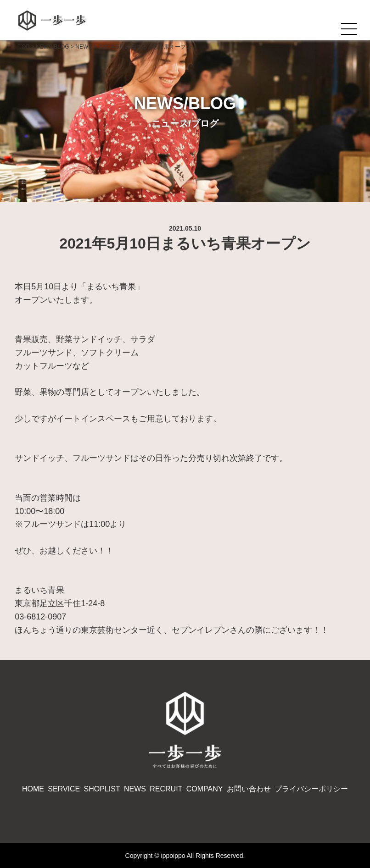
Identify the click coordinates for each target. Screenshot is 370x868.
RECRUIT (166, 789)
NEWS (135, 789)
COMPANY (205, 789)
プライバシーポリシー (311, 789)
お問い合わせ (249, 789)
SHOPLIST (102, 789)
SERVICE (64, 789)
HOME (33, 789)
